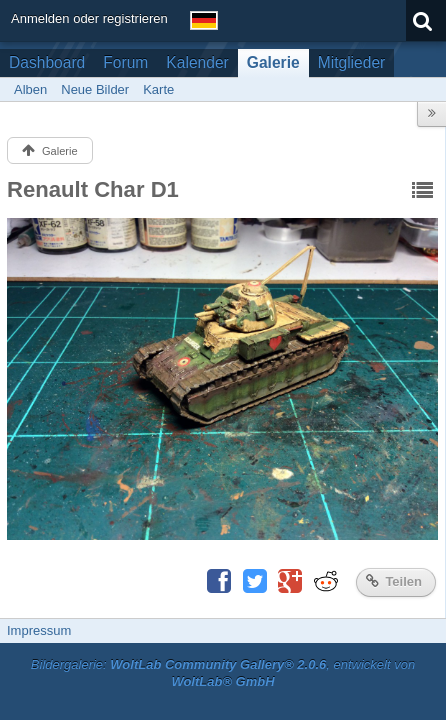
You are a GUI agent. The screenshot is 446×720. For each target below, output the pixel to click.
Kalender (197, 62)
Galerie (273, 62)
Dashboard (47, 62)
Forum (125, 62)
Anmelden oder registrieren (89, 18)
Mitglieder (352, 62)
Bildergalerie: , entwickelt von (223, 673)
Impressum (39, 630)
